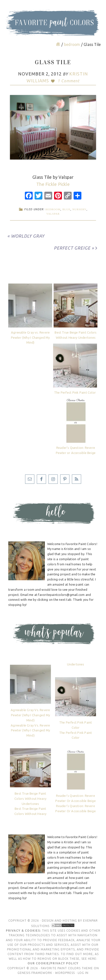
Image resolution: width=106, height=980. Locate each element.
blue (66, 209)
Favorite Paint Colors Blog (53, 31)
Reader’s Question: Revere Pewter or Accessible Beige (76, 450)
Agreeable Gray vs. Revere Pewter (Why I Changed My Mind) (30, 337)
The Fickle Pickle (53, 184)
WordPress (65, 973)
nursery (79, 209)
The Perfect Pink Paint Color (75, 392)
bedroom (53, 209)
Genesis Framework (35, 973)
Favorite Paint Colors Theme (67, 968)
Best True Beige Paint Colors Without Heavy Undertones (76, 335)
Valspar (53, 214)
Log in (83, 973)
